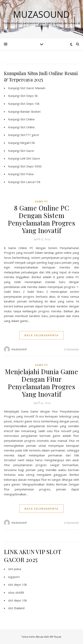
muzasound (19, 349)
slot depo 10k (17, 585)
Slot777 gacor (30, 135)
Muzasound (41, 14)
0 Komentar (72, 349)
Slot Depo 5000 (31, 166)
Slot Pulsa (27, 174)
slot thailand (16, 608)
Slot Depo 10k (30, 104)
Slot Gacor (27, 151)
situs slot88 (16, 592)
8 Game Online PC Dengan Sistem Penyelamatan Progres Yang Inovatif (41, 219)
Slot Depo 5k (29, 96)
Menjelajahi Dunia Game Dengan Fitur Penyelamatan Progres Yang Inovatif (41, 383)
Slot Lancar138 (30, 182)
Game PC (42, 202)
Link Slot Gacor (30, 158)
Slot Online (28, 119)
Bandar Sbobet (30, 111)
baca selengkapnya (41, 335)
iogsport (14, 577)
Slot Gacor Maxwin (33, 88)
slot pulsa (15, 569)
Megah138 (28, 143)
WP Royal (55, 637)
